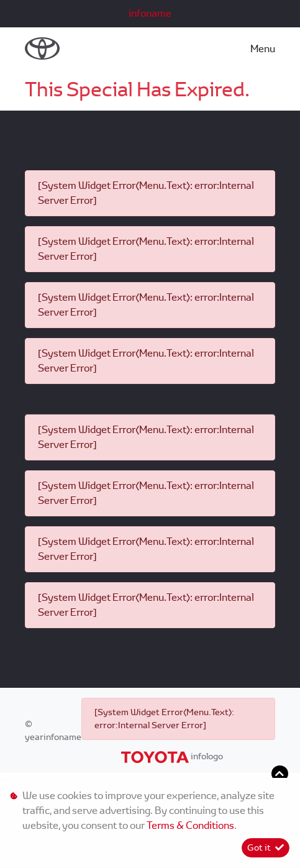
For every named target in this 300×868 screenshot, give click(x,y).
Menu (263, 49)
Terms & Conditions (190, 825)
